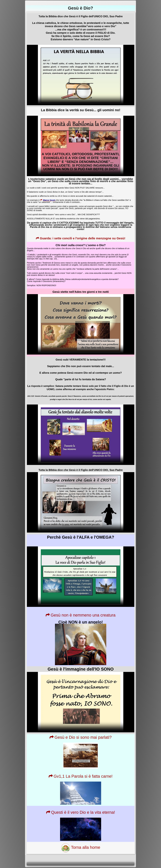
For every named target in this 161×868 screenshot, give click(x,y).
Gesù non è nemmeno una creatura (81, 615)
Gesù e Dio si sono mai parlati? (81, 737)
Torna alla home (81, 847)
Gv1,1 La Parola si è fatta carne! (81, 776)
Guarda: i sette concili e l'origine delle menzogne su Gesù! (81, 238)
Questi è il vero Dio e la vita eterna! (81, 812)
